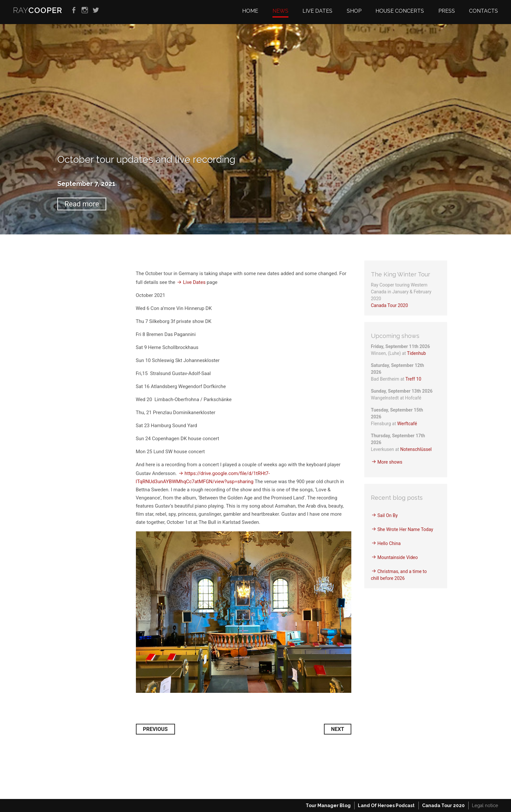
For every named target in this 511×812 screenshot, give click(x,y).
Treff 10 (413, 379)
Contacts (483, 11)
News (280, 11)
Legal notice (485, 805)
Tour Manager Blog (328, 805)
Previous (155, 729)
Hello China (389, 543)
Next (338, 729)
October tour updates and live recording (146, 159)
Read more (82, 204)
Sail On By (387, 515)
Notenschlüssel (416, 449)
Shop (354, 11)
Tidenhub (416, 353)
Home (250, 11)
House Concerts (400, 11)
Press (447, 11)
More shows (390, 462)
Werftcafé (407, 424)
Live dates (317, 11)
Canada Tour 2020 (389, 305)
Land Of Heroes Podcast (386, 805)
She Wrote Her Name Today (405, 529)
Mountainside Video (398, 557)
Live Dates (194, 282)
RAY (38, 10)
